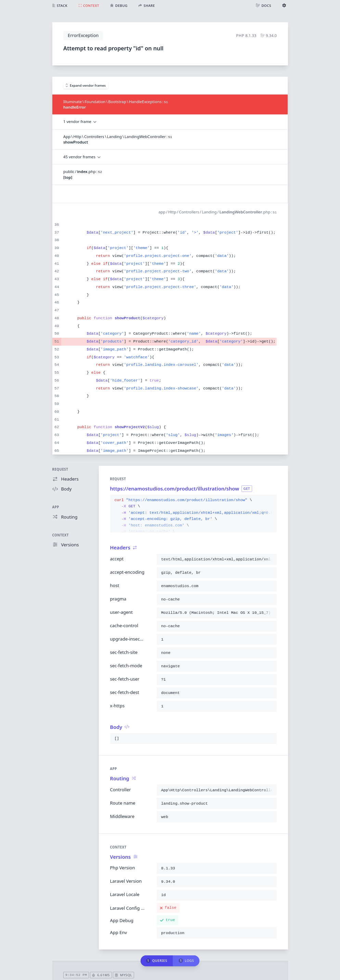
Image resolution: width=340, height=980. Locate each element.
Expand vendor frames (86, 85)
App (56, 507)
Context (61, 535)
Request (60, 469)
